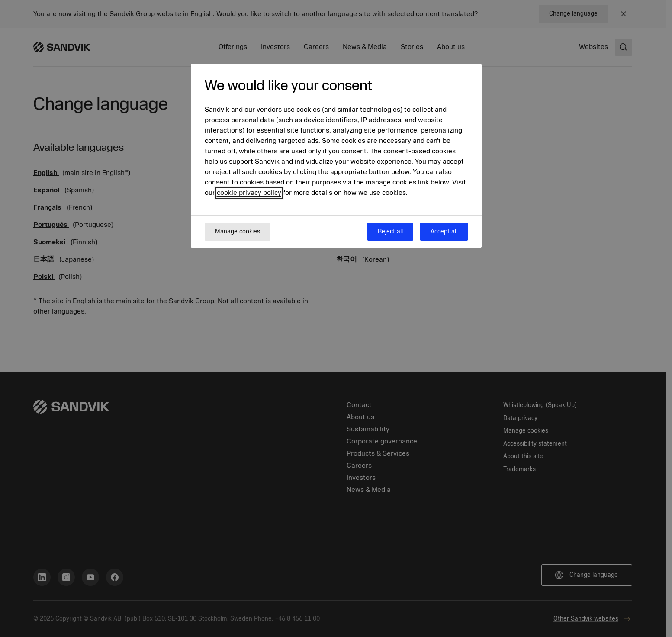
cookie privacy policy (249, 193)
